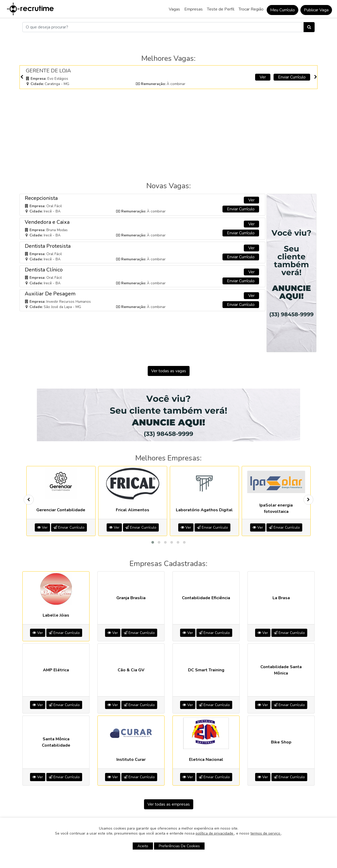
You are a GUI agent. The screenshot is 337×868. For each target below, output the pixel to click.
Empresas (194, 9)
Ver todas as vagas (169, 371)
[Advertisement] (168, 130)
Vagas (174, 9)
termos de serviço (266, 833)
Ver (263, 77)
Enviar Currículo (292, 77)
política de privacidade (215, 833)
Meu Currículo (283, 10)
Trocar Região (251, 9)
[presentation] (22, 77)
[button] (153, 542)
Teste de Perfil (221, 9)
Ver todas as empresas (169, 804)
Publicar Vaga (316, 10)
